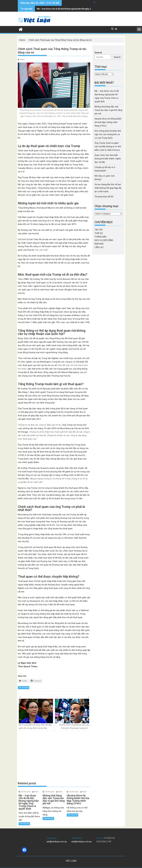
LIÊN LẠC (99, 247)
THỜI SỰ (99, 233)
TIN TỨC (99, 230)
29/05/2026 (26, 792)
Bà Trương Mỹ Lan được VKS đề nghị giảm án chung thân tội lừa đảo (36, 714)
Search (98, 53)
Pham (22, 59)
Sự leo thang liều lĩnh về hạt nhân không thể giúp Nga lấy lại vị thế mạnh (108, 188)
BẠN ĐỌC (99, 244)
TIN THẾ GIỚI (24, 688)
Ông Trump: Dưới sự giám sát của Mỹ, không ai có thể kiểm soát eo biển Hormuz (108, 146)
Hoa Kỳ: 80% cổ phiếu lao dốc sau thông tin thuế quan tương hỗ (72, 714)
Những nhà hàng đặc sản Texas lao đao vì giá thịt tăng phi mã (66, 9)
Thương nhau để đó (104, 197)
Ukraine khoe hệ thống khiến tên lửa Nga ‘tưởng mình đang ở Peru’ (108, 122)
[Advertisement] (54, 756)
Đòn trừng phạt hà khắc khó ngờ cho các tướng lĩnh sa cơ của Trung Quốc (108, 134)
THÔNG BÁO (101, 237)
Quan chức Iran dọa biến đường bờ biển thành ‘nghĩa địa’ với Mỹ (108, 159)
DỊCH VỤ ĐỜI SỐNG (104, 240)
